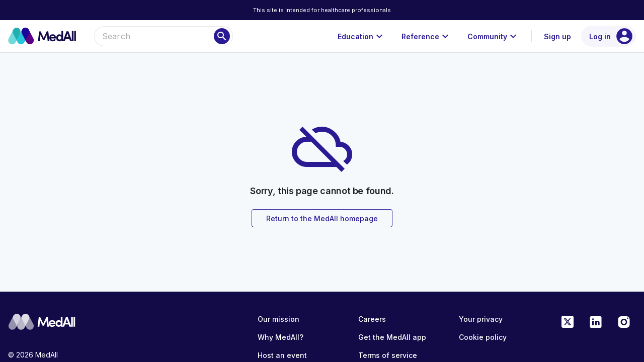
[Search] (222, 36)
